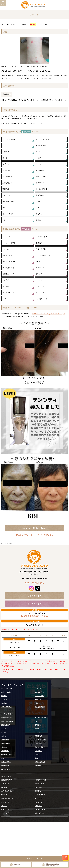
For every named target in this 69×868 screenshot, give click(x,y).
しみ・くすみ (7, 237)
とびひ (38, 152)
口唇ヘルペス (39, 743)
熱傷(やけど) (6, 765)
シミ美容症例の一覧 (43, 255)
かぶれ (5, 145)
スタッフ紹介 (39, 696)
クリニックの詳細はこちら (34, 583)
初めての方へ (39, 692)
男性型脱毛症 (6, 769)
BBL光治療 (7, 280)
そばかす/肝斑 (40, 784)
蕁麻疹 (37, 729)
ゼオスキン (6, 286)
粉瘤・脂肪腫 (41, 176)
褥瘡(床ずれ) (39, 765)
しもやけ (39, 214)
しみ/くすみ (5, 784)
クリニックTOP (7, 688)
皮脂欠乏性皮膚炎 (42, 139)
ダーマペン (40, 286)
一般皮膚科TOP (7, 718)
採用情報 (4, 703)
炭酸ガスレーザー (9, 274)
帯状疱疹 (6, 189)
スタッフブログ (7, 707)
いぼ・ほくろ (7, 176)
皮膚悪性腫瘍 (7, 183)
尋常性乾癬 (40, 170)
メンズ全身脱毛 (8, 268)
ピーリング (40, 293)
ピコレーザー (41, 268)
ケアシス (39, 280)
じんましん (6, 158)
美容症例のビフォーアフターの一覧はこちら (35, 535)
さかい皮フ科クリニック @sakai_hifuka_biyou (48, 314)
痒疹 (4, 208)
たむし (38, 164)
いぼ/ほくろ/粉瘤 (41, 740)
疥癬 (38, 208)
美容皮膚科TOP (7, 780)
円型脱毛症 (6, 170)
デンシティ (40, 274)
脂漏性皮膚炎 (41, 145)
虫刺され (6, 152)
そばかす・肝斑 (42, 237)
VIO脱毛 (39, 261)
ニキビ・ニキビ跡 (9, 243)
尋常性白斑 (5, 751)
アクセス (4, 699)
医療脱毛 (38, 791)
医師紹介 (4, 696)
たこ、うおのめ (8, 214)
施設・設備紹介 (7, 692)
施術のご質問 (39, 813)
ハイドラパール (8, 293)
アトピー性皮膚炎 (9, 139)
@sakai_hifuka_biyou (34, 528)
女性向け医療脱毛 (9, 261)
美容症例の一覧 (42, 299)
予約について (39, 699)
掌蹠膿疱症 (40, 195)
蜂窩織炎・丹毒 (8, 201)
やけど (5, 220)
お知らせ (38, 703)
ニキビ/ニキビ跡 (7, 791)
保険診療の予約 (34, 596)
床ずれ (38, 220)
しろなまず (6, 195)
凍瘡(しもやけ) (40, 762)
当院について (39, 688)
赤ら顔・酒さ (7, 255)
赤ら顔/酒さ (39, 787)
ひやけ (38, 201)
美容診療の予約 (34, 604)
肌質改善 (39, 243)
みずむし (6, 164)
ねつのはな (40, 183)
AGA (4, 299)
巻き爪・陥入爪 (42, 189)
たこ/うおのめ (6, 762)
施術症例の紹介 (40, 707)
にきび (38, 158)
